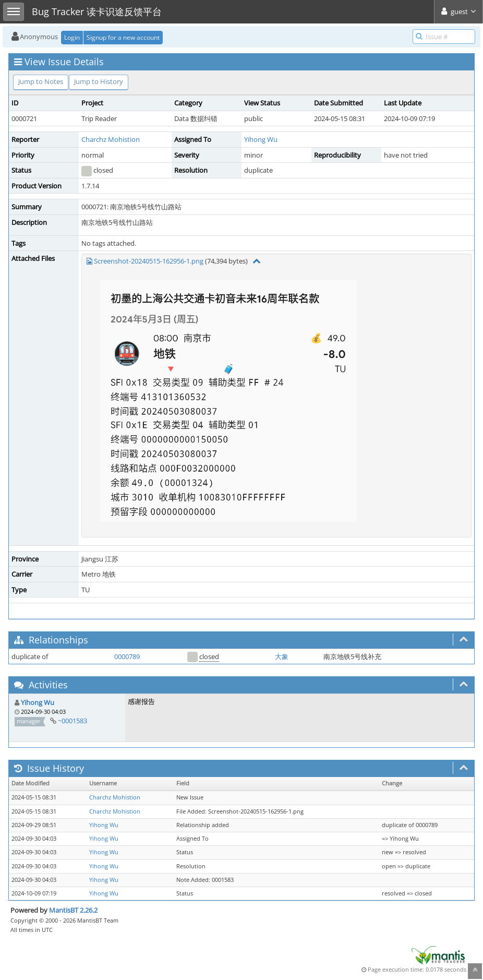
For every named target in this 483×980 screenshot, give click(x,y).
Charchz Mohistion (111, 139)
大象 (282, 656)
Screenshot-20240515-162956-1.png (149, 261)
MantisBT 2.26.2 (73, 910)
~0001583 (73, 721)
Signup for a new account (123, 37)
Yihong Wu (261, 139)
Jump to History (99, 81)
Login (72, 37)
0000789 (127, 656)
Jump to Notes (41, 81)
